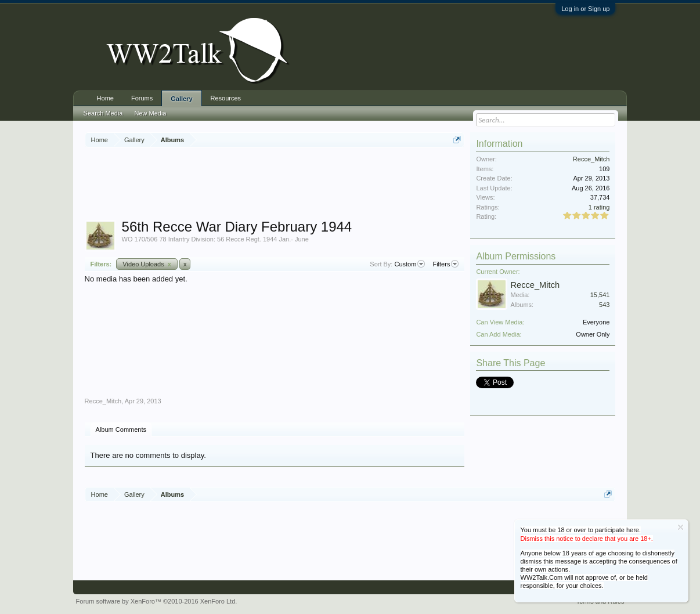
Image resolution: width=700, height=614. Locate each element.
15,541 (600, 295)
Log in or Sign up (585, 9)
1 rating (599, 207)
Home (105, 98)
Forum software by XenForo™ (157, 601)
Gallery (181, 99)
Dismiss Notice (681, 527)
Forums (142, 98)
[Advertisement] (296, 185)
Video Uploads (147, 264)
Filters (445, 264)
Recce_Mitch (103, 401)
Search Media (103, 113)
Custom (409, 264)
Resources (226, 98)
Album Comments (121, 429)
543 (604, 305)
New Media (150, 113)
